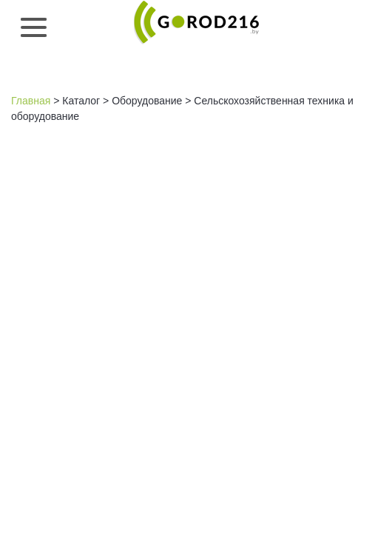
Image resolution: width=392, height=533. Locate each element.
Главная (31, 101)
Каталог (81, 101)
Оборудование (147, 101)
